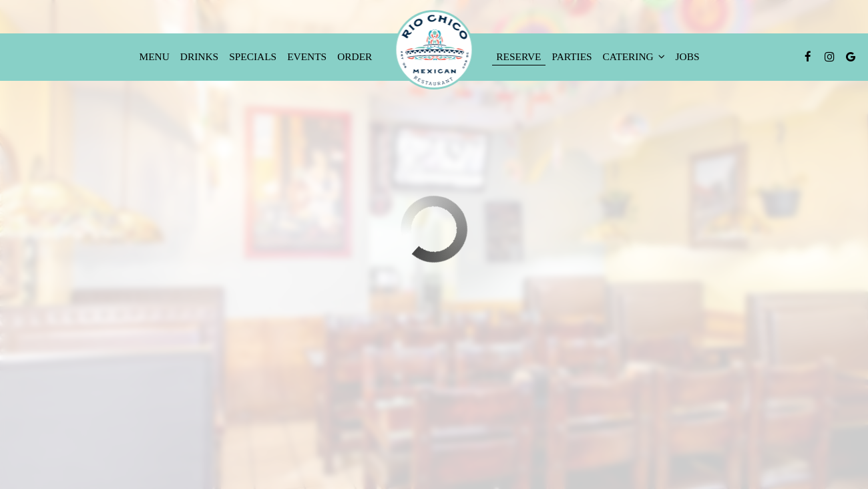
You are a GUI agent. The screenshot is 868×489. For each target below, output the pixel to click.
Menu (155, 56)
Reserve (518, 56)
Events (307, 56)
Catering (634, 56)
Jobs (688, 56)
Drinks (199, 56)
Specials (253, 56)
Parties (572, 56)
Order (355, 56)
